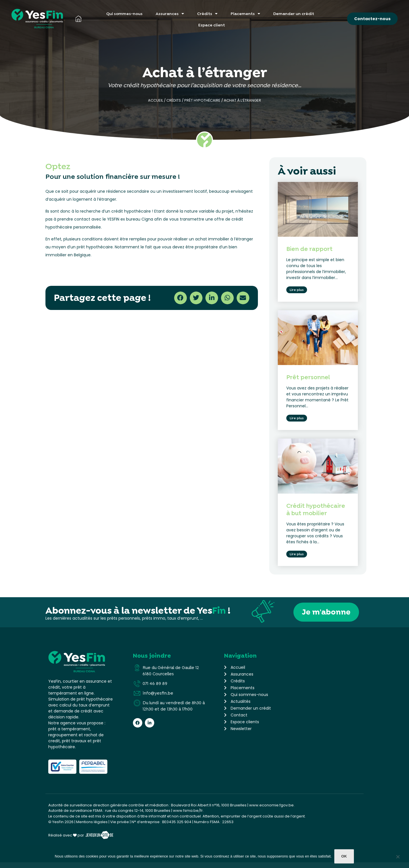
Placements (245, 14)
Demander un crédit (294, 14)
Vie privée (120, 828)
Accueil (156, 100)
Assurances (170, 14)
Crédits (207, 14)
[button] (180, 298)
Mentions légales (92, 828)
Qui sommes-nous (124, 14)
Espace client (212, 25)
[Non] (398, 858)
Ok (345, 857)
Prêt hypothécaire (202, 100)
